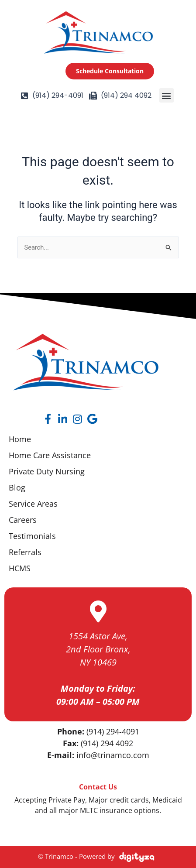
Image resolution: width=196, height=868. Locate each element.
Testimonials (32, 536)
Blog (17, 487)
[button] (167, 95)
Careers (23, 520)
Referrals (25, 552)
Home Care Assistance (50, 455)
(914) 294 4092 (126, 95)
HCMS (20, 568)
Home (20, 439)
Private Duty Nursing (47, 471)
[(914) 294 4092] (93, 96)
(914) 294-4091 (58, 95)
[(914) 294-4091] (24, 96)
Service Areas (33, 504)
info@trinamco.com (113, 755)
